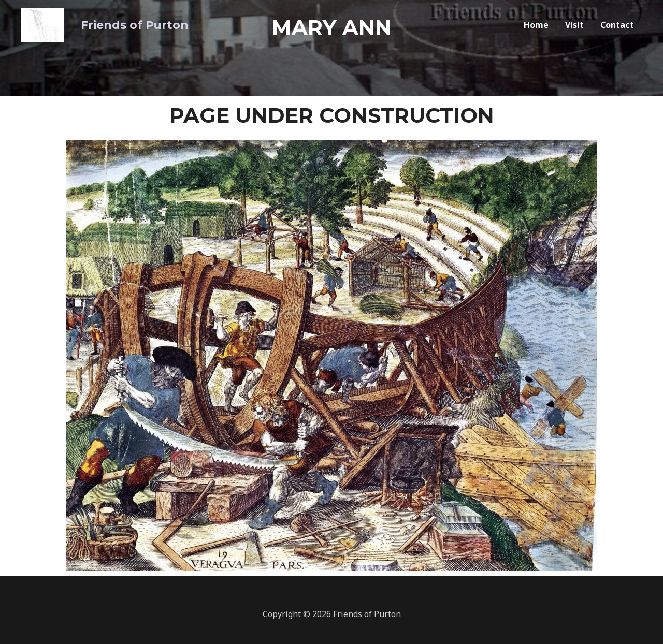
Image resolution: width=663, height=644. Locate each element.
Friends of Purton (122, 23)
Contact (617, 23)
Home (536, 23)
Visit (574, 23)
